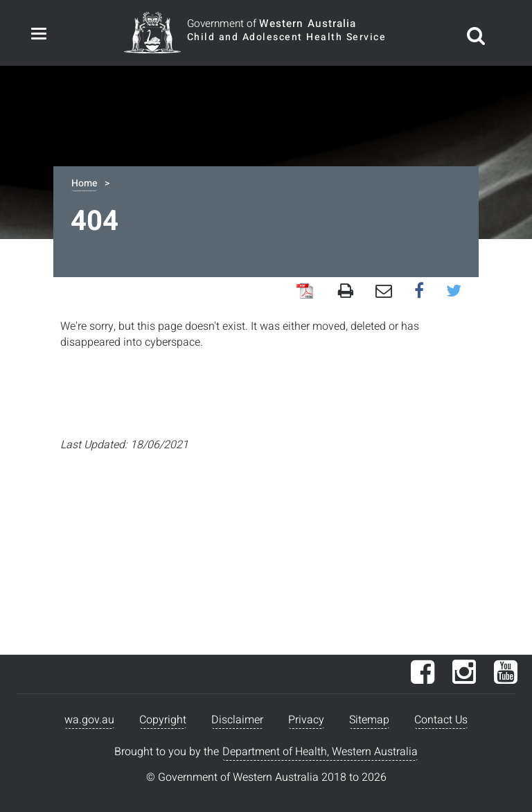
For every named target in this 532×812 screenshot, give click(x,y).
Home (84, 183)
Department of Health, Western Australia (320, 752)
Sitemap (369, 720)
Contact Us (441, 720)
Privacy (306, 720)
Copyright (163, 720)
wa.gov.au (89, 720)
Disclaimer (237, 720)
